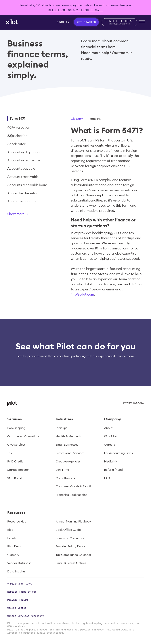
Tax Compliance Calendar (73, 555)
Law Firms (63, 470)
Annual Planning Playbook (73, 521)
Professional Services (70, 453)
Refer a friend (113, 470)
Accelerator (16, 144)
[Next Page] (30, 215)
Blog (10, 530)
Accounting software (23, 160)
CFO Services (16, 445)
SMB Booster (16, 478)
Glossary (77, 119)
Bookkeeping (16, 428)
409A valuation (19, 127)
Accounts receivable (23, 177)
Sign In (63, 22)
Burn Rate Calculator (70, 538)
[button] (142, 22)
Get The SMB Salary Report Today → (75, 10)
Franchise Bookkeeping (72, 495)
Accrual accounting (22, 201)
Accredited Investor (22, 193)
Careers (109, 445)
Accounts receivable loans (27, 185)
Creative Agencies (68, 461)
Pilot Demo (15, 546)
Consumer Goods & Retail (73, 486)
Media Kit (111, 461)
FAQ (107, 478)
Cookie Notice (17, 608)
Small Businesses (67, 445)
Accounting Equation (23, 152)
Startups (61, 428)
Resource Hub (17, 521)
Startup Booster (18, 470)
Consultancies (65, 478)
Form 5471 (18, 118)
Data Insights (16, 571)
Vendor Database (19, 563)
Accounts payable (21, 168)
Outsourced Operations (23, 436)
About (108, 428)
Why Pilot (110, 436)
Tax (10, 453)
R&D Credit (15, 461)
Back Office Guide (68, 530)
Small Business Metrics (71, 563)
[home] (12, 22)
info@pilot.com (82, 294)
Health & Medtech (68, 436)
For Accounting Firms (118, 453)
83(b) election (17, 136)
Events (12, 538)
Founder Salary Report (71, 546)
